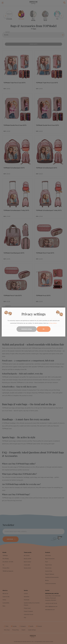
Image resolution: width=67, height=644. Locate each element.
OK (44, 329)
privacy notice (53, 323)
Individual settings (27, 329)
